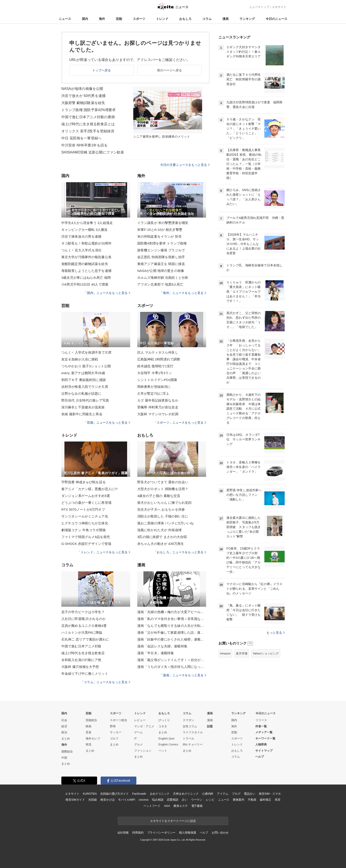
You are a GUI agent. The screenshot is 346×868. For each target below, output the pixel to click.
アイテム (223, 794)
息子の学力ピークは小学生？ (83, 612)
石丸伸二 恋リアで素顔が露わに (85, 639)
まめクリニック (160, 794)
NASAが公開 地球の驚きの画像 (161, 271)
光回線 (93, 800)
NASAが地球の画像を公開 (82, 89)
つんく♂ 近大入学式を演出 (81, 250)
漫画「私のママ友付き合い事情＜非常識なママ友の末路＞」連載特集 (172, 619)
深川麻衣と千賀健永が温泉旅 (83, 407)
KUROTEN (90, 794)
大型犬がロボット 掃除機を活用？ (163, 489)
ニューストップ (259, 7)
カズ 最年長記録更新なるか (158, 400)
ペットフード (152, 806)
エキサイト (279, 7)
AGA (167, 806)
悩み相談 (158, 800)
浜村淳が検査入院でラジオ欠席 (85, 387)
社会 (64, 720)
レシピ (210, 800)
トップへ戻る (102, 70)
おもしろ (185, 19)
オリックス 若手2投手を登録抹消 (88, 131)
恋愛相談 (172, 800)
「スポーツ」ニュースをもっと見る (180, 423)
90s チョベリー (193, 744)
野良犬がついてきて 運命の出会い (163, 482)
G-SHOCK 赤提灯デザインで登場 (86, 544)
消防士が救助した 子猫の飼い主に (163, 516)
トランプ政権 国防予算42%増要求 (89, 110)
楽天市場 (242, 653)
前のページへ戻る (170, 70)
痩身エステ (181, 806)
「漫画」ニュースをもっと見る (183, 675)
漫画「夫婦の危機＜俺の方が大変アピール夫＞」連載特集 (172, 612)
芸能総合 (91, 720)
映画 (88, 726)
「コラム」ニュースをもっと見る (105, 682)
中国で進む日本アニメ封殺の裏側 (88, 117)
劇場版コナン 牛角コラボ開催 (84, 530)
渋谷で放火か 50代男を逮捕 (83, 96)
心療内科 (208, 794)
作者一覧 (261, 726)
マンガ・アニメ (144, 726)
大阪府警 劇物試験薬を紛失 (83, 103)
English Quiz (166, 738)
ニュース (65, 19)
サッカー (116, 732)
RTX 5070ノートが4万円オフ (83, 509)
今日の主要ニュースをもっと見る (185, 165)
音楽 (88, 732)
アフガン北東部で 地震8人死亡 (160, 284)
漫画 (226, 19)
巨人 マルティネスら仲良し (158, 352)
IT (135, 738)
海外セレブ (93, 738)
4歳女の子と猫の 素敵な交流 (159, 496)
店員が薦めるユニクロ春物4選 (84, 626)
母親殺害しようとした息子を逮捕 (86, 271)
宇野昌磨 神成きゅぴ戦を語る (84, 482)
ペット (163, 751)
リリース (261, 720)
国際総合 (67, 751)
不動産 (252, 800)
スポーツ (139, 19)
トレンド (162, 19)
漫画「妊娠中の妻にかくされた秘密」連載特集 (172, 639)
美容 (278, 800)
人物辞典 (261, 744)
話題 (210, 726)
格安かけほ (107, 800)
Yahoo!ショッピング (266, 653)
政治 (64, 732)
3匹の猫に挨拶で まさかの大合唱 (162, 537)
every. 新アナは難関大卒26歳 (83, 373)
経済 (64, 726)
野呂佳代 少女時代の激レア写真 (85, 400)
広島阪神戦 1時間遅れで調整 (159, 359)
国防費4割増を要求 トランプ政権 (162, 243)
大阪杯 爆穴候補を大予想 (80, 667)
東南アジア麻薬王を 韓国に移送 (161, 264)
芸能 (119, 19)
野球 (113, 726)
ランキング (247, 19)
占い (185, 800)
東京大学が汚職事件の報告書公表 (86, 257)
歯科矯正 (265, 800)
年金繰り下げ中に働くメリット (85, 674)
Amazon (225, 653)
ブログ (236, 794)
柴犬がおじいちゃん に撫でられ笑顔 (164, 503)
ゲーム (138, 732)
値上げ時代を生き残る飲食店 (83, 653)
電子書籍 (197, 806)
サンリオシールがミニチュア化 (85, 516)
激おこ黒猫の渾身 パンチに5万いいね (165, 523)
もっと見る (275, 633)
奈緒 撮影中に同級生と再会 (82, 414)
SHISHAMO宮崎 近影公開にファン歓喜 (93, 152)
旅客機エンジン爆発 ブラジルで (161, 250)
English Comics (168, 744)
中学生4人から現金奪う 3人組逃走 (87, 223)
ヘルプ (260, 757)
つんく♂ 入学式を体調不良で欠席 (86, 352)
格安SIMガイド (75, 800)
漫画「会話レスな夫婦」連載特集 (162, 646)
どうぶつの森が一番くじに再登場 (86, 503)
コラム (207, 19)
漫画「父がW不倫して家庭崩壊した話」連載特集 (172, 632)
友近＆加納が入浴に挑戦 (80, 359)
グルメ (138, 744)
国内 (85, 19)
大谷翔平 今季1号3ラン (155, 373)
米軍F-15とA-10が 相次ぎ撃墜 (160, 230)
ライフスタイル (193, 732)
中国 (64, 758)
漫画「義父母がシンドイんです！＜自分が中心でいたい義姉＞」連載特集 (172, 660)
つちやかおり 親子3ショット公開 (86, 366)
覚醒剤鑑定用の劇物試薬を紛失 (85, 264)
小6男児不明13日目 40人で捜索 (85, 284)
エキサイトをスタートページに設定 (173, 821)
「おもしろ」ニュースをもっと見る (180, 552)
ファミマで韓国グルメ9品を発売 (86, 537)
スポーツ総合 (118, 720)
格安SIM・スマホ (270, 794)
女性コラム (190, 726)
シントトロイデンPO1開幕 (157, 380)
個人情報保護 (187, 833)
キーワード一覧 (265, 738)
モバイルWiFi (127, 800)
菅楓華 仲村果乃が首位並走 (158, 407)
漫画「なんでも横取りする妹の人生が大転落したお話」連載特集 (172, 626)
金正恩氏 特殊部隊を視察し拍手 (161, 257)
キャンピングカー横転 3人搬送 (84, 230)
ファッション (143, 751)
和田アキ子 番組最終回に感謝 (84, 380)
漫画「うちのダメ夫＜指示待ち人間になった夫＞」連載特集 (172, 667)
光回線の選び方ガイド (114, 794)
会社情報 (123, 833)
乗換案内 (238, 800)
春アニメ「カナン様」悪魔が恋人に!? (89, 489)
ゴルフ (114, 738)
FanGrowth (139, 794)
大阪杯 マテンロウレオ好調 (158, 414)
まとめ (66, 738)
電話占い (249, 794)
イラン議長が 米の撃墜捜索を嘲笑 (163, 223)
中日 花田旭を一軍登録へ (81, 138)
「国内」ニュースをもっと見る (107, 293)
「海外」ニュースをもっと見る (183, 293)
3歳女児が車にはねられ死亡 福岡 (86, 278)
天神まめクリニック (186, 794)
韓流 (88, 744)
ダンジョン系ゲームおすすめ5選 (86, 496)
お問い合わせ (220, 833)
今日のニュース (276, 19)
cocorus (144, 800)
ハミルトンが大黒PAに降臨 (82, 632)
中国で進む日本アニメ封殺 (81, 646)
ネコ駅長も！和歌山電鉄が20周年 (87, 243)
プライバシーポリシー (161, 833)
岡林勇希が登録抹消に (154, 387)
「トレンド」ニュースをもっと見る (104, 552)
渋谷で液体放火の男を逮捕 (81, 236)
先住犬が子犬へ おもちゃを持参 (161, 509)
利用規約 (138, 833)
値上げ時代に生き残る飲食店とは (88, 124)
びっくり (164, 720)
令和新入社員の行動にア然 (81, 660)
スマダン (188, 720)
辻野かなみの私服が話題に (81, 393)
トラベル (188, 738)
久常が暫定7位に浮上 (153, 393)
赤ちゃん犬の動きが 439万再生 (161, 544)
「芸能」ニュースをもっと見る (107, 423)
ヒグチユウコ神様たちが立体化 (85, 523)
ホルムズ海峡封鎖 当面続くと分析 (163, 278)
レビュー (140, 720)
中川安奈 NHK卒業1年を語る (84, 145)
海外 (102, 19)
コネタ (163, 726)
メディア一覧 (264, 732)
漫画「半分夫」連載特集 (156, 653)
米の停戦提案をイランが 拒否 (159, 236)
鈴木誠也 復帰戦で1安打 (155, 366)
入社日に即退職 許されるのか (84, 619)
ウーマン (197, 800)
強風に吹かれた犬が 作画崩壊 (159, 530)
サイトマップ (264, 751)
